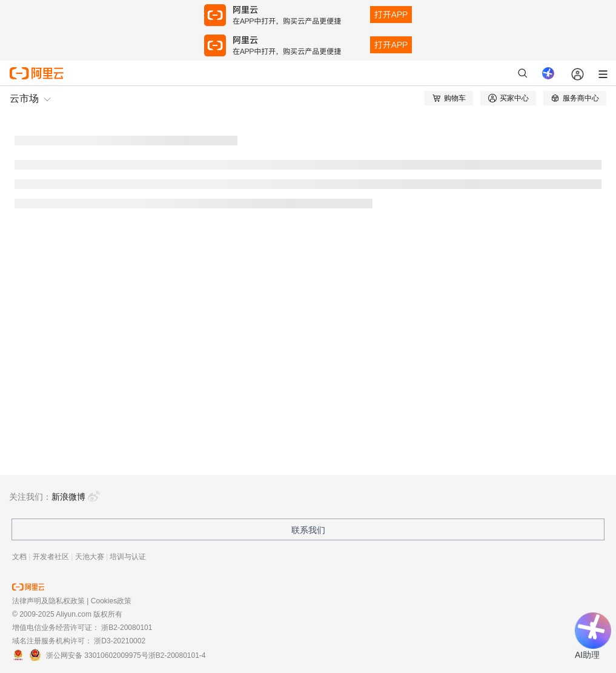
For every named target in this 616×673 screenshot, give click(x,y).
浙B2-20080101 (127, 628)
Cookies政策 (111, 601)
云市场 (24, 98)
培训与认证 (128, 557)
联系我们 (308, 530)
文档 (19, 557)
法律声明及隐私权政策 (48, 601)
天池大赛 (90, 557)
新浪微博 (76, 497)
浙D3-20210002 (120, 641)
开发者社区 (51, 557)
